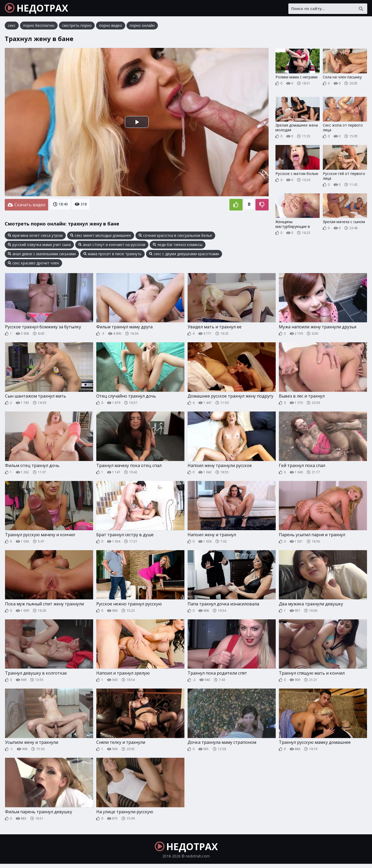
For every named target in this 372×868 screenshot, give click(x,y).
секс (12, 27)
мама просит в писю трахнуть (112, 255)
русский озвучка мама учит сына (39, 246)
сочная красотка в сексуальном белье (175, 237)
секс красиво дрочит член (33, 264)
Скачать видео (26, 206)
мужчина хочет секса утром (35, 237)
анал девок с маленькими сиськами (42, 255)
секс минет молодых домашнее (101, 237)
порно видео (111, 27)
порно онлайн (142, 27)
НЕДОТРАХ (40, 9)
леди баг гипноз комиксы (178, 246)
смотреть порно (77, 27)
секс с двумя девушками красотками (184, 255)
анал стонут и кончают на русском (112, 246)
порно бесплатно (39, 27)
